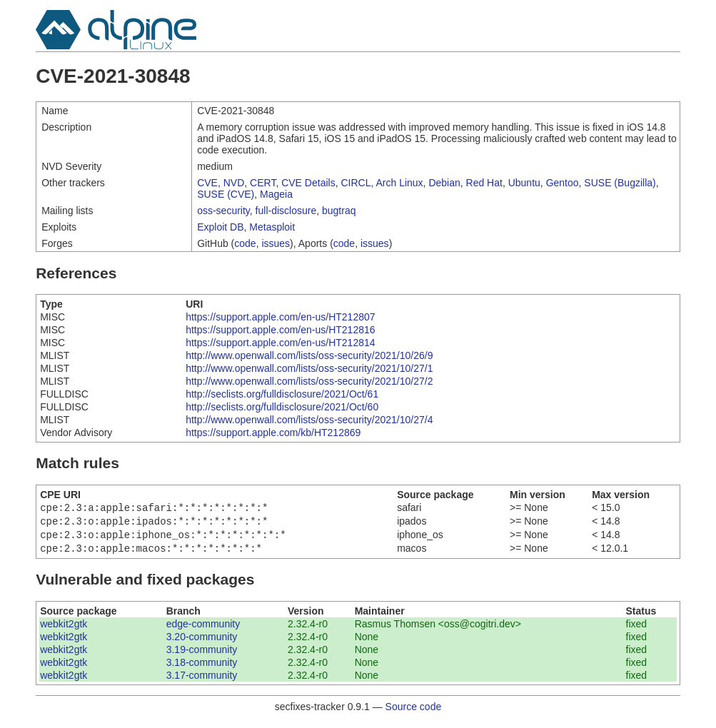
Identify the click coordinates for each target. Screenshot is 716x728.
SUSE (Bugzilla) (620, 183)
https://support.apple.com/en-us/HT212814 (280, 343)
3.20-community (202, 642)
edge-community (203, 630)
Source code (414, 712)
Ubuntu (524, 183)
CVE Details (308, 183)
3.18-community (202, 668)
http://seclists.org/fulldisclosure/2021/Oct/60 (282, 407)
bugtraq (339, 211)
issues (276, 243)
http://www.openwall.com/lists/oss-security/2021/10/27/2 (309, 381)
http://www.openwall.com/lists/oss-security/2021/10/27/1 (309, 368)
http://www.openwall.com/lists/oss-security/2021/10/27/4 (309, 420)
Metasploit (272, 227)
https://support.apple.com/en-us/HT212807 (280, 317)
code (245, 243)
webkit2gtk (64, 630)
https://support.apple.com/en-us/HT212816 (280, 330)
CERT (263, 183)
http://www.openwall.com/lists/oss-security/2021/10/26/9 (309, 355)
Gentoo (563, 183)
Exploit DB (220, 227)
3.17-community (202, 681)
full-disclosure (286, 211)
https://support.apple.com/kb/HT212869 (273, 433)
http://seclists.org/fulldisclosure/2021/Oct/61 (282, 394)
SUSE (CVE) (226, 194)
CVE (207, 183)
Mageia (276, 194)
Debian (444, 183)
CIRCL (356, 183)
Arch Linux (399, 183)
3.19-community (202, 655)
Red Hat (484, 183)
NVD (234, 183)
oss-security (223, 211)
